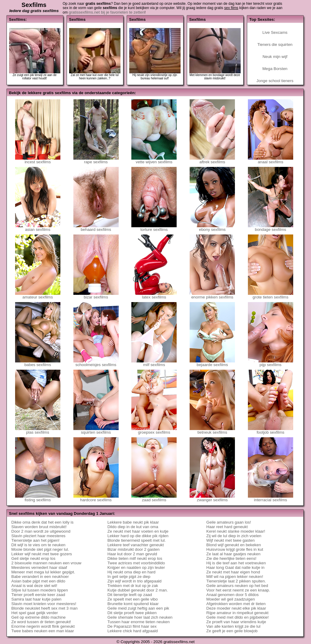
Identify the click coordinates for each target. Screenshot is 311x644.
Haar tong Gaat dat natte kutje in (235, 567)
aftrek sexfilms (212, 160)
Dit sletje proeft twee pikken (132, 613)
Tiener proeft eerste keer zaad (38, 595)
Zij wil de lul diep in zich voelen (234, 536)
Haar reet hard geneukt (227, 527)
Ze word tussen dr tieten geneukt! (41, 622)
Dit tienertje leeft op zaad (130, 595)
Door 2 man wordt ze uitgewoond (41, 531)
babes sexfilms (38, 363)
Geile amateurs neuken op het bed (237, 586)
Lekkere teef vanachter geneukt (136, 545)
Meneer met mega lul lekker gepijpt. (43, 572)
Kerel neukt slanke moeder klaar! (236, 531)
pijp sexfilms (271, 363)
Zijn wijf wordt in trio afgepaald (135, 581)
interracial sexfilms (271, 498)
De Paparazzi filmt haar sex (132, 626)
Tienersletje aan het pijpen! (36, 540)
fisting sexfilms (38, 498)
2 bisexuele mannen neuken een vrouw (46, 563)
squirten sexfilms (96, 430)
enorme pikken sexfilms (212, 295)
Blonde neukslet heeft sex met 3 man (45, 608)
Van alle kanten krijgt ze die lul (233, 626)
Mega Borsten (275, 69)
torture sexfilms (154, 228)
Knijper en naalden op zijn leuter (136, 567)
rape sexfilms (96, 160)
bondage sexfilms (271, 228)
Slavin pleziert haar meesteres (38, 536)
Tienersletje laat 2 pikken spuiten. (236, 581)
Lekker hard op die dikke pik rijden (138, 536)
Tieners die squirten (275, 45)
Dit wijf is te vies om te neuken (38, 545)
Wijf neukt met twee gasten (230, 540)
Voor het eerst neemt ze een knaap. (238, 590)
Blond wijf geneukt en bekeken (234, 545)
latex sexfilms (154, 295)
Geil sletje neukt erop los (34, 558)
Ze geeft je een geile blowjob (232, 631)
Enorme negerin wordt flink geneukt (43, 626)
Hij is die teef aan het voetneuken (236, 563)
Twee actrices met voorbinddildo (136, 563)
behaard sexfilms (96, 228)
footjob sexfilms (271, 430)
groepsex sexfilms (154, 430)
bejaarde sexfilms (212, 363)
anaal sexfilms (271, 160)
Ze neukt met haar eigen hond (233, 572)
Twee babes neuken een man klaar (43, 631)
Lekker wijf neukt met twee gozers (42, 554)
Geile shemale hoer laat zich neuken (140, 617)
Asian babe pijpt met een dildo (38, 581)
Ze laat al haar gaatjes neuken (233, 554)
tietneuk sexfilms (212, 430)
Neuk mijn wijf (275, 57)
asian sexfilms (38, 228)
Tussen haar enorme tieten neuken (139, 622)
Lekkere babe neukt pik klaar (133, 522)
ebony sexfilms (212, 228)
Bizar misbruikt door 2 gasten (134, 549)
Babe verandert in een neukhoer (40, 577)
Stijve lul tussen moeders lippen (40, 590)
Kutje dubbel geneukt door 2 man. (138, 590)
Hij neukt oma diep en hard (131, 572)
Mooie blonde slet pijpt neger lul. (40, 549)
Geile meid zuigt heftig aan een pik (138, 608)
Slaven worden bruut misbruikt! (39, 527)
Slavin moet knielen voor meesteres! (44, 604)
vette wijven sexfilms (154, 160)
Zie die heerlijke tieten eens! (231, 558)
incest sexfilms (38, 160)
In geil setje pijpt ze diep (129, 577)
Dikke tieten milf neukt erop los (135, 558)
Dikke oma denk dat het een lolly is (43, 522)
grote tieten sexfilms (271, 295)
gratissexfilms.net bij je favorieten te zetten (107, 12)
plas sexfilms (38, 430)
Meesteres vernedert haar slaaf (39, 567)
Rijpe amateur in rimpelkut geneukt (237, 613)
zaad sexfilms (154, 498)
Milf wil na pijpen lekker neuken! (235, 577)
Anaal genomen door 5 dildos (232, 595)
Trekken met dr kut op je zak (133, 586)
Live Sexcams (275, 32)
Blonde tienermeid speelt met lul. (137, 540)
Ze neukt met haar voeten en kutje (138, 531)
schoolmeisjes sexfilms (96, 363)
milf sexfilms (154, 363)
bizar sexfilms (96, 295)
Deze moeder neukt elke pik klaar (236, 608)
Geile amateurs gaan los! (229, 522)
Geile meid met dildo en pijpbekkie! (237, 617)
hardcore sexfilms (96, 498)
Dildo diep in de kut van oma (133, 527)
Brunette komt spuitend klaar (133, 604)
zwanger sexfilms (212, 498)
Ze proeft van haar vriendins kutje (236, 622)
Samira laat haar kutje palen (37, 599)
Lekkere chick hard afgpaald (133, 631)
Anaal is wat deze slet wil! (34, 586)
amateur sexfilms (38, 295)
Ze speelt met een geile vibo (133, 599)
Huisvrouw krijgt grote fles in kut (235, 549)
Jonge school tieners (275, 81)
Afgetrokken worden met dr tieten (236, 604)
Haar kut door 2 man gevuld (132, 554)
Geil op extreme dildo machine (39, 617)
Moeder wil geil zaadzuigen (231, 599)
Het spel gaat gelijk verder (35, 613)
